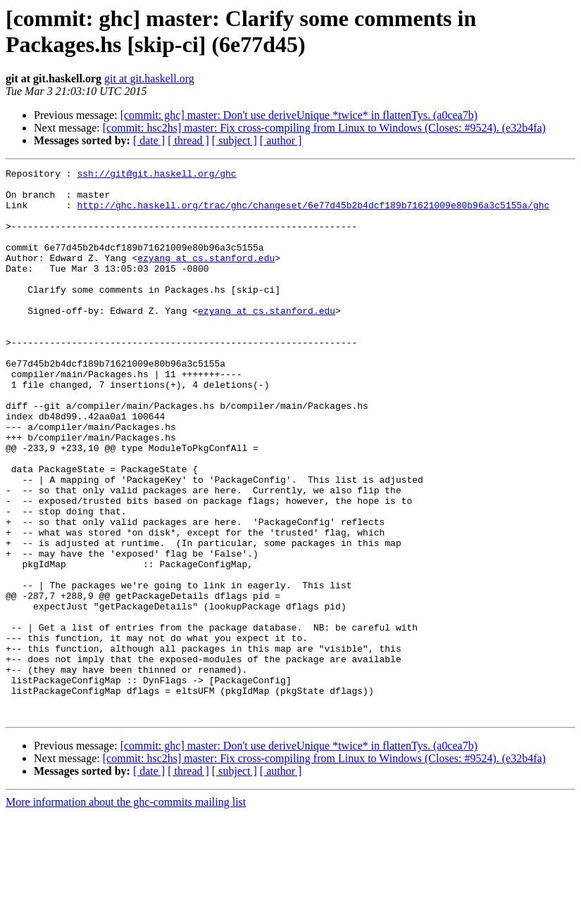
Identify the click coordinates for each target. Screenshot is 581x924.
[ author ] (281, 140)
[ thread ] (188, 140)
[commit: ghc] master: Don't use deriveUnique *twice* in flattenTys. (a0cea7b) (299, 115)
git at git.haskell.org (149, 78)
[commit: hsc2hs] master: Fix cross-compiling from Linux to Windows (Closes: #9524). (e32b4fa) (324, 128)
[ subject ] (235, 140)
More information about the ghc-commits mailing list (126, 912)
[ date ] (149, 140)
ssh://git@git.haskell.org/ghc (156, 175)
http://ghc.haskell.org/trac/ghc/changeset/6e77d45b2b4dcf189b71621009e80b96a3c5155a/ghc (313, 213)
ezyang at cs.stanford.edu (206, 277)
